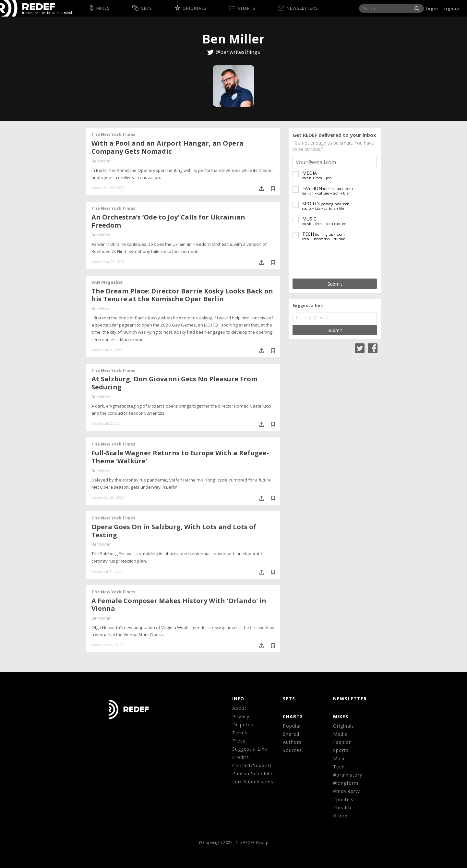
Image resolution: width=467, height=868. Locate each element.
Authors (292, 742)
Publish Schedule (252, 773)
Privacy (241, 716)
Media (340, 734)
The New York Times (113, 134)
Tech (339, 767)
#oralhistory (348, 775)
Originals (344, 726)
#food (340, 816)
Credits (241, 757)
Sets (289, 699)
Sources (292, 750)
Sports (341, 750)
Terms (240, 733)
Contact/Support (252, 765)
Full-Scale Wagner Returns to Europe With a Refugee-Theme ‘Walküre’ (180, 457)
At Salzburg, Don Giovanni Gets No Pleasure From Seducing (174, 383)
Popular (292, 726)
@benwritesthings (238, 52)
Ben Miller (101, 161)
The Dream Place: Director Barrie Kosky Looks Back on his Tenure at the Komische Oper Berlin (182, 295)
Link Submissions (253, 782)
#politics (343, 799)
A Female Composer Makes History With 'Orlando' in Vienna (179, 605)
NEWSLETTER (350, 699)
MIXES (341, 716)
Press (239, 741)
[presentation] (335, 260)
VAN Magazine (107, 282)
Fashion (342, 742)
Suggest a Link (250, 749)
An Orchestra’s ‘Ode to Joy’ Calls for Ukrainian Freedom (168, 221)
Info (238, 699)
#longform (346, 783)
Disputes (243, 725)
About (239, 708)
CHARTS (293, 716)
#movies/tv (347, 791)
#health (342, 808)
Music (340, 759)
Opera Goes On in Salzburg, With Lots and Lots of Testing (174, 531)
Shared (291, 734)
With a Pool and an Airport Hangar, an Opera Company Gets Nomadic (168, 147)
